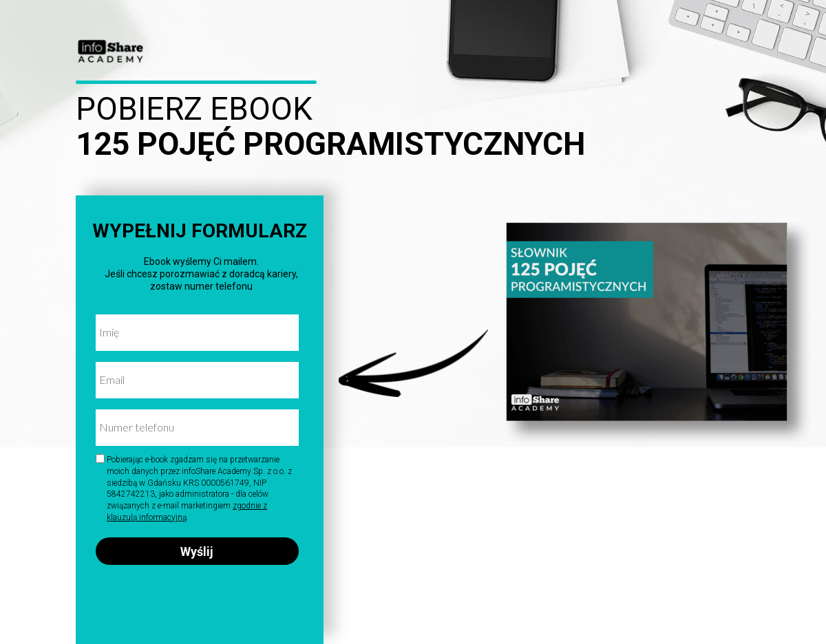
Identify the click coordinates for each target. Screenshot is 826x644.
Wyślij (197, 551)
